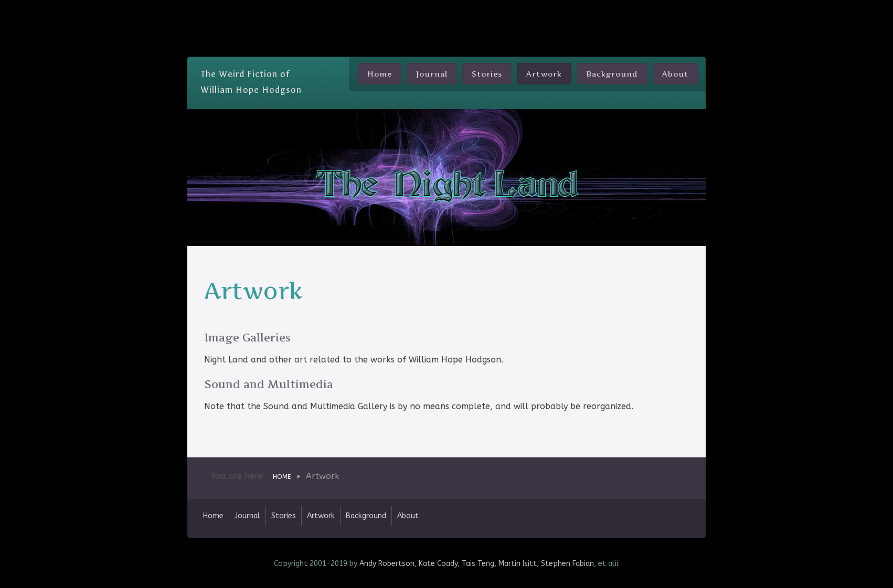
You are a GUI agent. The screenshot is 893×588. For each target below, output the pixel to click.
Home (380, 74)
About (675, 74)
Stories (487, 74)
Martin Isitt (518, 564)
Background (612, 74)
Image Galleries (247, 338)
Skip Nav (447, 8)
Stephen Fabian (567, 564)
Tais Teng (478, 564)
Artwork (544, 74)
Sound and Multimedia (269, 384)
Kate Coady (438, 564)
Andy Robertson (387, 564)
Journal (432, 74)
